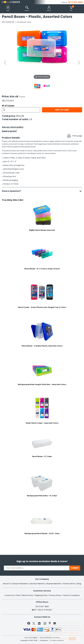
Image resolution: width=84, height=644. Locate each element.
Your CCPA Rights (31, 638)
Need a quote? (9, 131)
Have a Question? (13, 191)
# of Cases (8, 106)
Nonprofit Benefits (20, 584)
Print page (77, 136)
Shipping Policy (41, 595)
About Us (7, 584)
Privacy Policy (55, 595)
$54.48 (20, 116)
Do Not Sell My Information (50, 638)
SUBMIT (75, 568)
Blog (79, 584)
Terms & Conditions (71, 595)
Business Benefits (54, 584)
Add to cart (62, 110)
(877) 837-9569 (75, 2)
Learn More (62, 638)
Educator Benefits (37, 584)
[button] (49, 9)
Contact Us (9, 595)
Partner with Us (69, 584)
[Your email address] (37, 568)
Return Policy (28, 595)
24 (31, 119)
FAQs (18, 595)
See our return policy (13, 127)
